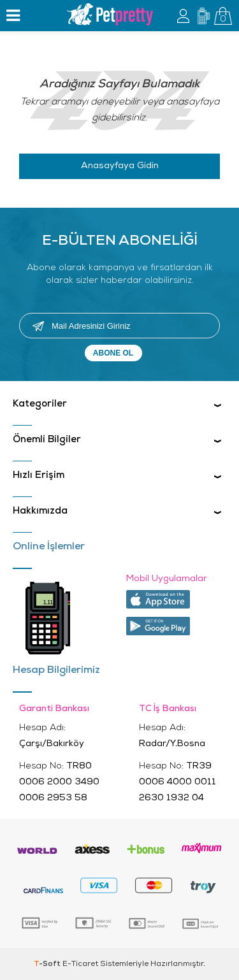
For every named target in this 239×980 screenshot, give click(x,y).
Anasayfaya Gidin (120, 166)
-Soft (48, 964)
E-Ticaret (80, 964)
